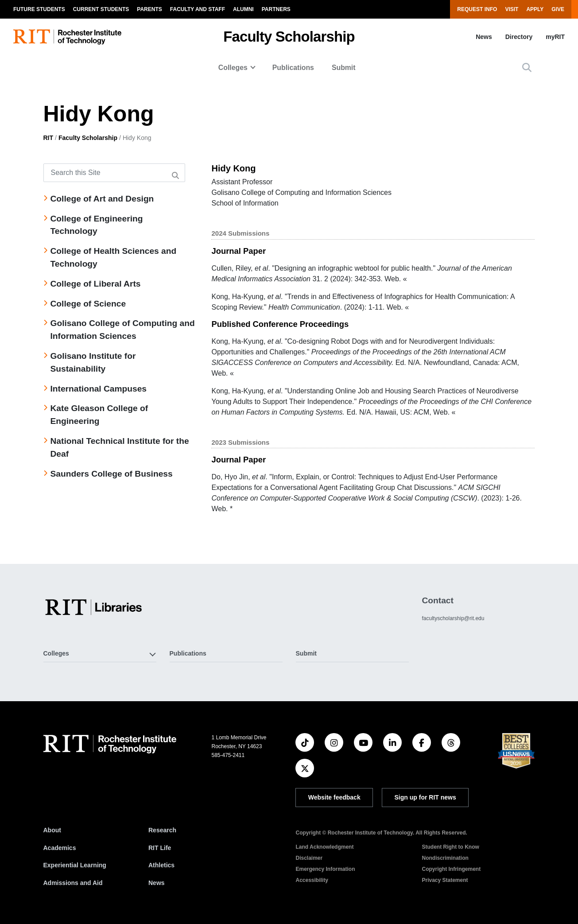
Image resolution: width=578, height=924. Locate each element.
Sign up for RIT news (425, 797)
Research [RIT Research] (162, 830)
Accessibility (312, 880)
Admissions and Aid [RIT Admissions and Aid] (73, 883)
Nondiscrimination (445, 858)
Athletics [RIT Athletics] (161, 865)
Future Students (39, 9)
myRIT (555, 37)
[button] (527, 68)
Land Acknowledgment (324, 847)
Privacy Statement (445, 880)
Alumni (243, 9)
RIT (48, 138)
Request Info (477, 9)
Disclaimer (309, 858)
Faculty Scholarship (289, 37)
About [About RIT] (52, 830)
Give (558, 9)
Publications (293, 68)
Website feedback (334, 797)
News (484, 37)
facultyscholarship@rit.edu (453, 618)
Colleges (233, 68)
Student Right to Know (450, 847)
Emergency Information (325, 869)
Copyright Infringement (451, 869)
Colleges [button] (56, 653)
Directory (519, 37)
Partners (276, 9)
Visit (512, 9)
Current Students (101, 9)
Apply (535, 9)
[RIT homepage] (67, 37)
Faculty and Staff (198, 9)
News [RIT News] (157, 883)
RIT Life (160, 848)
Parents (149, 9)
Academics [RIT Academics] (60, 848)
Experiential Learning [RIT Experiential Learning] (75, 865)
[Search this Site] (114, 173)
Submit (344, 68)
